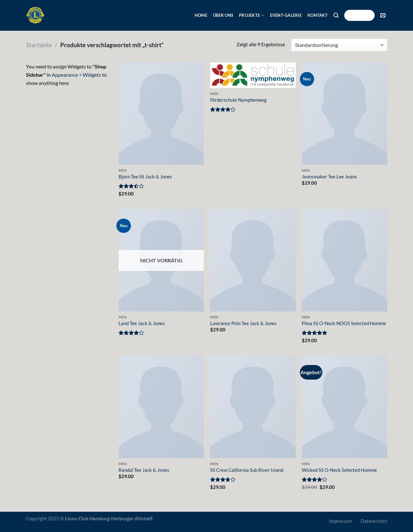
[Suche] (336, 15)
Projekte (252, 15)
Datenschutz (374, 521)
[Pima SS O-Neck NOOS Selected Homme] (345, 260)
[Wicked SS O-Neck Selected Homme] (345, 407)
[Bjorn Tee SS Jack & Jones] (161, 114)
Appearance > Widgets (76, 75)
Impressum (341, 521)
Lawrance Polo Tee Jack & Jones (243, 323)
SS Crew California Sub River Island (247, 470)
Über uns (223, 15)
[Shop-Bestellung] (339, 45)
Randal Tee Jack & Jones (144, 470)
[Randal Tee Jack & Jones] (161, 407)
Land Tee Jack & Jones (142, 323)
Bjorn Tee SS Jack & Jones (145, 177)
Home (201, 15)
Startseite (39, 45)
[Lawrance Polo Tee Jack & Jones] (253, 260)
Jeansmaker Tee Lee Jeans (329, 177)
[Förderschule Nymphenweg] (253, 75)
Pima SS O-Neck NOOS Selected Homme (344, 323)
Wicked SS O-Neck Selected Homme (339, 470)
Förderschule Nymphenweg (238, 100)
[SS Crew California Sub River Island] (253, 407)
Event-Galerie (286, 15)
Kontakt (318, 15)
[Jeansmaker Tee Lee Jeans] (345, 114)
